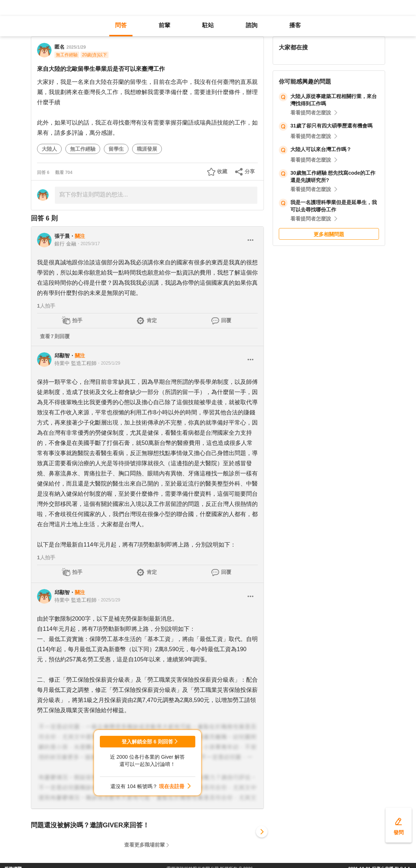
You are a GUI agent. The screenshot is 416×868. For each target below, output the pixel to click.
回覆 (226, 320)
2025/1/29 (76, 47)
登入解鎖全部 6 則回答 (147, 742)
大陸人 (49, 149)
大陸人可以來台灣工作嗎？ (321, 149)
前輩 (164, 25)
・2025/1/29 (108, 363)
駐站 (208, 25)
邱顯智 (62, 356)
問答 (121, 25)
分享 (250, 171)
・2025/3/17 (88, 244)
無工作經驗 (83, 149)
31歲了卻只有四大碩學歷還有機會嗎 (331, 126)
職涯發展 (147, 149)
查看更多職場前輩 (144, 845)
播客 (295, 25)
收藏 (222, 171)
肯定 (152, 320)
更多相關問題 (329, 234)
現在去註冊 (172, 786)
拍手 (77, 320)
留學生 (116, 149)
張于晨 (62, 236)
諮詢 (252, 25)
